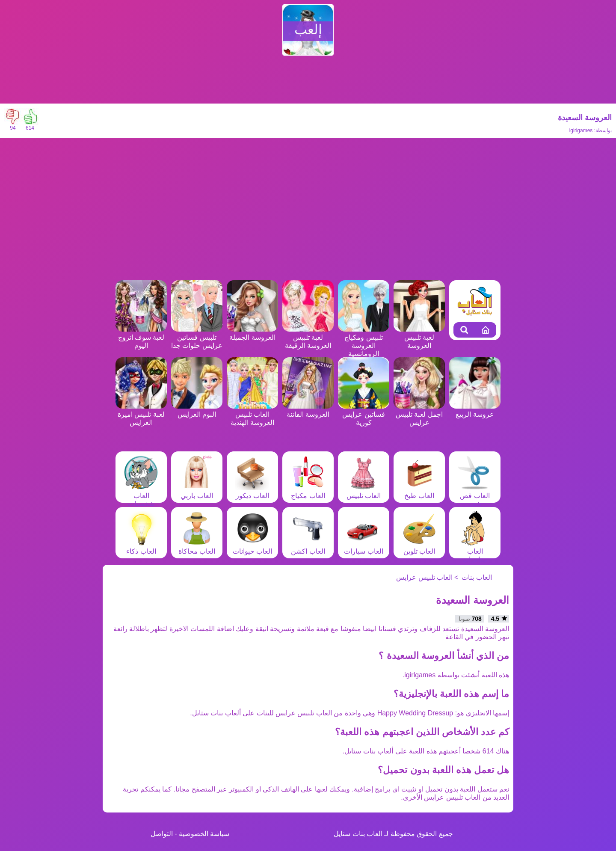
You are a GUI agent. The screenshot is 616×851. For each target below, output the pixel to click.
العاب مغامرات (475, 551)
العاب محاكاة (197, 547)
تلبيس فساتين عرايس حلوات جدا (197, 337)
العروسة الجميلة (252, 333)
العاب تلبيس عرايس (424, 577)
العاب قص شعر (475, 496)
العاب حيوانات (252, 547)
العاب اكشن (308, 547)
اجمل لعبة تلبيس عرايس (419, 414)
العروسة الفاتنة (308, 410)
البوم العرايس (197, 410)
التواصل (162, 834)
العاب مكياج (308, 492)
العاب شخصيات (141, 496)
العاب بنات (477, 577)
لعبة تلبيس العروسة (419, 337)
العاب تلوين (419, 547)
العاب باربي (197, 492)
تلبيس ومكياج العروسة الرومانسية (364, 341)
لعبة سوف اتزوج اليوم (141, 337)
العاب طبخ (419, 492)
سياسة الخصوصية (204, 834)
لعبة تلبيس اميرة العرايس (141, 414)
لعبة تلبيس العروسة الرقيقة (308, 337)
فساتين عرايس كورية (364, 414)
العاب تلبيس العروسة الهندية (252, 414)
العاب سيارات (363, 547)
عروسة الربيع (475, 410)
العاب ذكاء (141, 547)
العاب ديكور (252, 492)
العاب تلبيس (364, 492)
